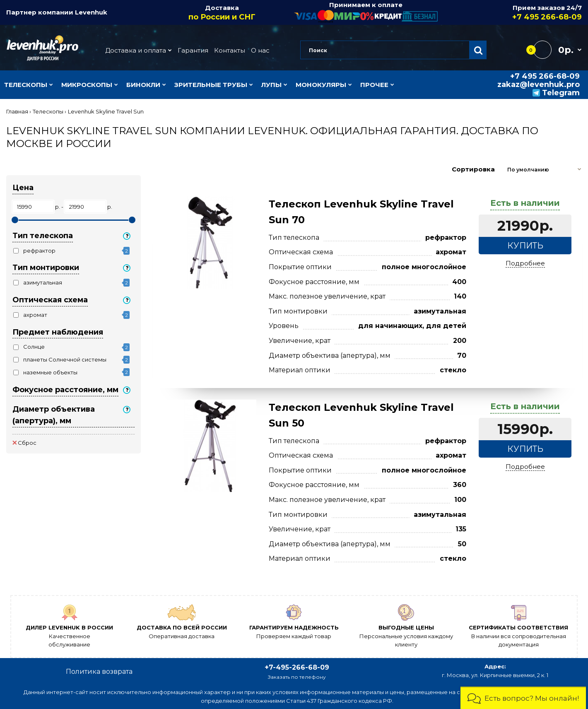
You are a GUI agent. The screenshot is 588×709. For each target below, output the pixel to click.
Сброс (24, 443)
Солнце (34, 347)
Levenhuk (91, 12)
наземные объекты (50, 372)
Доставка (222, 13)
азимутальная (43, 282)
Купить (525, 246)
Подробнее (525, 263)
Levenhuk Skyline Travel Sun (106, 111)
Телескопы (48, 111)
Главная (17, 111)
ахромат (35, 315)
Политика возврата (99, 672)
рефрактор (39, 251)
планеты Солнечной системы (65, 359)
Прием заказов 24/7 (510, 13)
